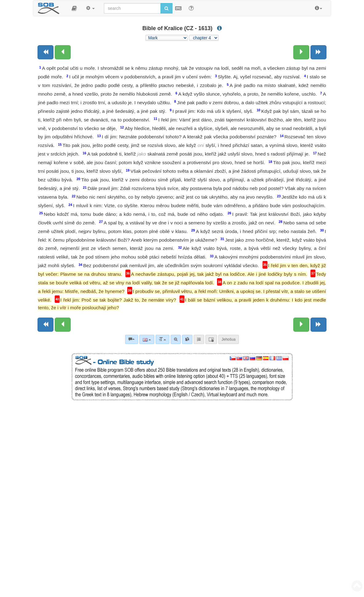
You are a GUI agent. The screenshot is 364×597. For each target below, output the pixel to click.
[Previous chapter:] (63, 52)
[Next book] (318, 52)
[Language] (147, 339)
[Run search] (166, 8)
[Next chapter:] (301, 52)
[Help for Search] (191, 8)
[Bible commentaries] (132, 339)
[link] (187, 339)
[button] (74, 8)
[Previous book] (45, 52)
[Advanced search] (176, 339)
